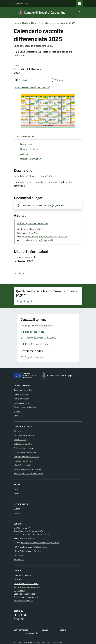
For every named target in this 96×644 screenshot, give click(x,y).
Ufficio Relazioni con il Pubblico (27, 551)
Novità (25, 23)
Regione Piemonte (21, 4)
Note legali (19, 579)
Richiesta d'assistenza (24, 600)
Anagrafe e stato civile (24, 435)
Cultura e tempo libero (24, 448)
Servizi (45, 630)
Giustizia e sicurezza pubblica (26, 457)
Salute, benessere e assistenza (27, 469)
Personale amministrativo (25, 407)
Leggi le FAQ (19, 590)
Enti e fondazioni (21, 399)
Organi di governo (22, 403)
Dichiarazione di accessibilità (26, 584)
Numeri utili (19, 560)
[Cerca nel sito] (78, 12)
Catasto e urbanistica (23, 444)
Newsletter (19, 619)
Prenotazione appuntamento (27, 597)
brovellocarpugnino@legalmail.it (38, 240)
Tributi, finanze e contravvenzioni (28, 474)
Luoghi (17, 509)
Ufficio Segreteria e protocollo (32, 223)
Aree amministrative (23, 390)
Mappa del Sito (32, 633)
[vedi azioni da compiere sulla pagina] (57, 80)
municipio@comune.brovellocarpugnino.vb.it (45, 237)
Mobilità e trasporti (22, 465)
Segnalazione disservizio (24, 594)
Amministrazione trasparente (27, 587)
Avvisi (16, 493)
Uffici (16, 416)
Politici (17, 411)
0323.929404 (33, 233)
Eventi (17, 513)
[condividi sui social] (21, 80)
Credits (63, 630)
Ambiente (18, 431)
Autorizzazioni (20, 440)
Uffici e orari (19, 555)
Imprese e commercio (23, 461)
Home (17, 23)
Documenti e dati (21, 394)
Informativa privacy (22, 575)
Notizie (34, 23)
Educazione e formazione (25, 452)
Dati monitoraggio (22, 630)
